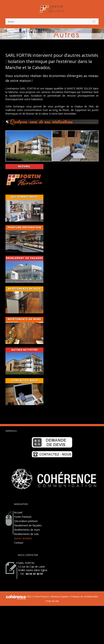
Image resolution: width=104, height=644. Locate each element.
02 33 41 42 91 (34, 574)
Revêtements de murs (27, 530)
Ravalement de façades (28, 525)
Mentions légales (60, 597)
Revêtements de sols (26, 534)
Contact (19, 543)
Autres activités (23, 538)
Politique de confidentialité (84, 597)
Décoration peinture (26, 521)
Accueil (18, 512)
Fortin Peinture (23, 517)
